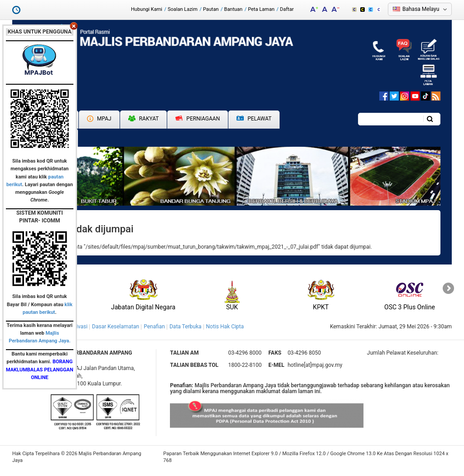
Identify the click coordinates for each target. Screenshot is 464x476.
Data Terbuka (186, 327)
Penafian (154, 327)
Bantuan (234, 9)
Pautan (211, 9)
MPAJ (99, 119)
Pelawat (254, 119)
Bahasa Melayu (421, 9)
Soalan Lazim (183, 9)
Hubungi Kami (147, 9)
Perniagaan (198, 119)
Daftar (287, 9)
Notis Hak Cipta (225, 327)
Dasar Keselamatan (116, 327)
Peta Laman (261, 9)
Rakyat (144, 119)
